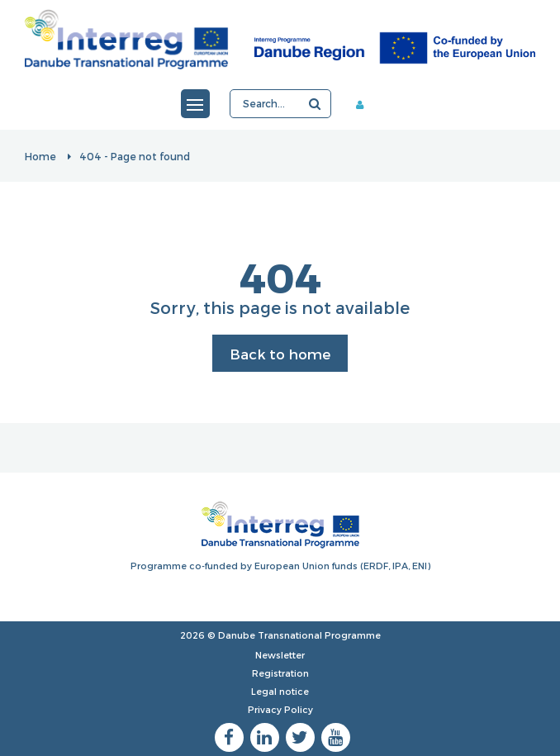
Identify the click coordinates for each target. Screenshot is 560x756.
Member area (366, 104)
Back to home (280, 354)
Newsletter (280, 655)
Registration (280, 673)
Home (40, 156)
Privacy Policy (280, 709)
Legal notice (280, 691)
